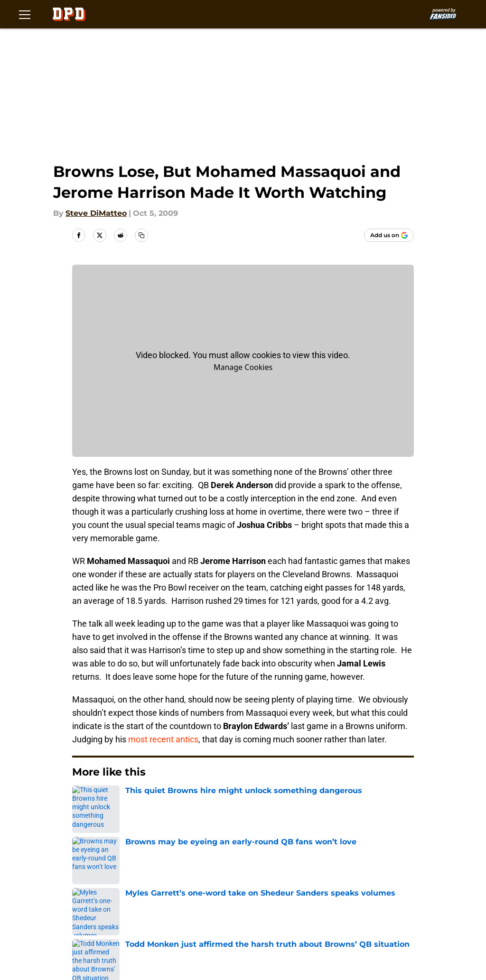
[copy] (141, 235)
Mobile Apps (111, 885)
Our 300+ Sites (337, 867)
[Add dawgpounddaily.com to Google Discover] (389, 235)
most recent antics (163, 739)
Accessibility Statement (354, 902)
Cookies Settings (185, 920)
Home (83, 801)
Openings (171, 867)
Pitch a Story (255, 885)
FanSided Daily (181, 885)
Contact (247, 867)
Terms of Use (112, 902)
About (99, 867)
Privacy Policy (335, 885)
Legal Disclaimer (263, 902)
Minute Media (61, 945)
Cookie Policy (178, 902)
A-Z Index (105, 920)
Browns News (127, 801)
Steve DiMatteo (96, 213)
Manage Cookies (243, 367)
